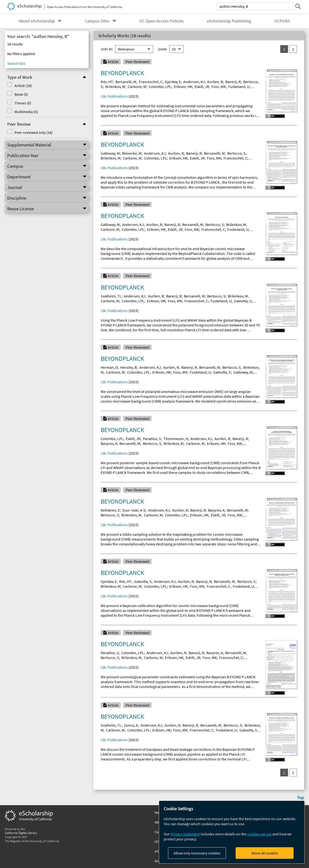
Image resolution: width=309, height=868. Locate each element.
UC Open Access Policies (162, 21)
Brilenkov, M (115, 87)
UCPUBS (282, 21)
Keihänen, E (110, 510)
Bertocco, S (236, 153)
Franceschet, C (151, 82)
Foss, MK (219, 87)
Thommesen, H (176, 439)
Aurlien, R (215, 82)
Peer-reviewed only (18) (33, 132)
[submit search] (298, 6)
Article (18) (23, 86)
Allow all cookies (265, 853)
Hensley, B (128, 367)
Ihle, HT (107, 82)
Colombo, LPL (160, 87)
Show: (162, 49)
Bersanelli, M (126, 82)
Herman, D (109, 367)
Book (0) (21, 94)
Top (301, 797)
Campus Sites (97, 21)
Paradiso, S (152, 439)
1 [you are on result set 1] (284, 49)
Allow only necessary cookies (197, 853)
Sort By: (107, 49)
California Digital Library (21, 833)
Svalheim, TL (111, 296)
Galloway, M (110, 153)
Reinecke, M (132, 153)
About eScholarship (37, 21)
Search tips (16, 63)
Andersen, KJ (194, 82)
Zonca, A (131, 725)
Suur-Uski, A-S (134, 510)
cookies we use (259, 834)
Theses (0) (22, 103)
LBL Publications (114, 96)
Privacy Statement (185, 834)
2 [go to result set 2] (293, 49)
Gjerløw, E (173, 82)
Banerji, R (233, 82)
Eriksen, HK (183, 87)
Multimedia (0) (26, 112)
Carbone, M (137, 87)
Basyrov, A (109, 443)
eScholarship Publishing (229, 21)
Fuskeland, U (239, 87)
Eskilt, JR (202, 87)
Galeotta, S (243, 301)
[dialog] (232, 832)
